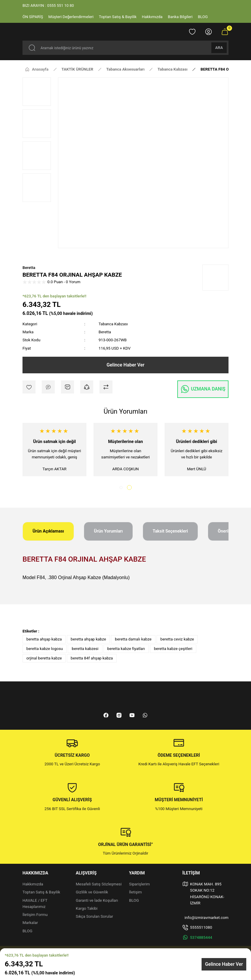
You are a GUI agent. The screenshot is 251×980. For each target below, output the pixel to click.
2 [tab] (130, 489)
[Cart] (225, 32)
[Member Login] (209, 32)
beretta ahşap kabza (44, 640)
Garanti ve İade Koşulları (97, 901)
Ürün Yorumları (108, 532)
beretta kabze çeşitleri (173, 650)
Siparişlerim (139, 885)
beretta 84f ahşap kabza (92, 659)
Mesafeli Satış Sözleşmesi (99, 885)
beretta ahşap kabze (88, 640)
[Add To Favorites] (29, 387)
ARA (219, 48)
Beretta (29, 268)
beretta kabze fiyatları (126, 650)
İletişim (135, 893)
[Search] (125, 48)
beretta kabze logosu (45, 650)
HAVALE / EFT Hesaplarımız (35, 904)
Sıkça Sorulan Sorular (94, 918)
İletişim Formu (35, 916)
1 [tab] (122, 489)
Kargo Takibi (87, 909)
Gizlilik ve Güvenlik (92, 893)
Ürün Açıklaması (48, 532)
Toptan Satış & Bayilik (41, 893)
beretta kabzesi (85, 650)
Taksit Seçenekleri (170, 532)
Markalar (30, 924)
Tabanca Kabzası (114, 324)
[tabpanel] (54, 450)
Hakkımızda (33, 885)
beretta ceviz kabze (177, 640)
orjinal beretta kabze (44, 659)
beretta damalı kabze (133, 640)
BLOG (27, 932)
